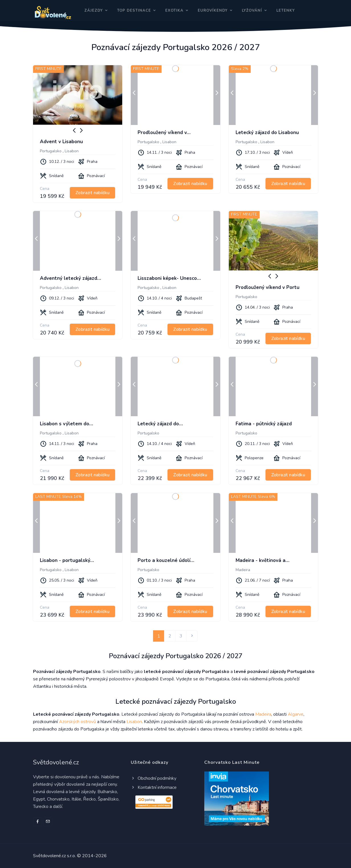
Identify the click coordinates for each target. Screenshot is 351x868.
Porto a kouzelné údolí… (166, 560)
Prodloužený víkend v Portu (268, 287)
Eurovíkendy (213, 11)
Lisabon (72, 151)
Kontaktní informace (154, 787)
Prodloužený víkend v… (164, 133)
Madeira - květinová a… (263, 560)
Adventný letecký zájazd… (71, 278)
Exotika (174, 11)
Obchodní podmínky (154, 778)
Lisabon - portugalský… (67, 560)
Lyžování (252, 11)
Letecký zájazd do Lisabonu (267, 133)
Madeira (243, 570)
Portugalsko (51, 151)
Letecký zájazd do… (160, 424)
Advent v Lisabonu (61, 142)
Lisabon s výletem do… (67, 424)
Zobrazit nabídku (92, 193)
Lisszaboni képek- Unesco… (169, 278)
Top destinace (134, 11)
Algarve (296, 714)
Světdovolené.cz (56, 762)
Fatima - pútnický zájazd (264, 424)
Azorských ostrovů (77, 722)
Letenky (286, 11)
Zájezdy (94, 11)
